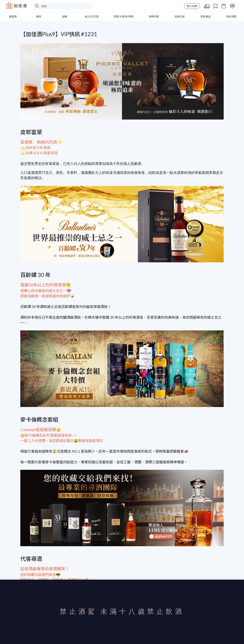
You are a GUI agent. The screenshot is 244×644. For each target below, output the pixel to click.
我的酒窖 (231, 16)
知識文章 (180, 16)
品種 (64, 16)
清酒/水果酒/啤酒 (123, 16)
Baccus (16, 6)
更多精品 (206, 16)
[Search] (62, 6)
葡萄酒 (13, 16)
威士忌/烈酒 (92, 16)
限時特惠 (154, 16)
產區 (39, 16)
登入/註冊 (192, 6)
